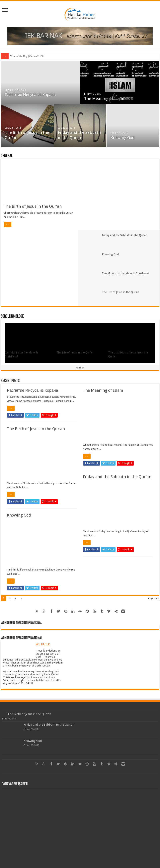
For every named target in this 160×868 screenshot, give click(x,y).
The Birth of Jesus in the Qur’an (33, 206)
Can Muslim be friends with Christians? (128, 203)
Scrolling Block (12, 247)
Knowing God (122, 138)
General (7, 156)
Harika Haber (63, 855)
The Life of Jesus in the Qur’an (123, 223)
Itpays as (85, 855)
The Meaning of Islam (104, 99)
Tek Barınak (98, 855)
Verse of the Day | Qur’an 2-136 (27, 56)
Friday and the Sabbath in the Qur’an (127, 164)
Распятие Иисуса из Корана (30, 95)
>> (8, 224)
